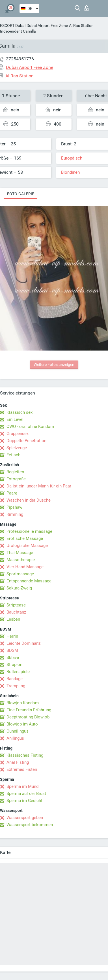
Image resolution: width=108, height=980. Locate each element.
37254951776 (20, 59)
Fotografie (16, 479)
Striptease (16, 605)
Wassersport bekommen (30, 825)
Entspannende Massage (29, 581)
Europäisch (72, 158)
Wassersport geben (25, 818)
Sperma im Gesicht (24, 801)
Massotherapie (21, 560)
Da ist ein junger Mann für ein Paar (39, 486)
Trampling (16, 686)
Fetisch (13, 455)
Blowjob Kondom (23, 703)
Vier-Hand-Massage (25, 567)
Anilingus (15, 738)
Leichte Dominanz (23, 643)
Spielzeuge (17, 448)
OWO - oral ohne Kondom (30, 427)
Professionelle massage (29, 531)
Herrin (12, 636)
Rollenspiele (18, 672)
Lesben (13, 619)
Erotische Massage (25, 538)
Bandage (15, 679)
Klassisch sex (20, 412)
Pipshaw (14, 507)
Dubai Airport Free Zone (47, 26)
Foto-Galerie (21, 194)
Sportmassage (20, 574)
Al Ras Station (81, 26)
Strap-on (14, 665)
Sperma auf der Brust (26, 794)
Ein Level (15, 419)
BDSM (12, 650)
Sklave (13, 657)
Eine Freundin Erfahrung (29, 710)
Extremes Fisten (22, 769)
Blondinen (70, 172)
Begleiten (15, 472)
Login (87, 8)
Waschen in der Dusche (29, 500)
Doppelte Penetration (26, 441)
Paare (12, 493)
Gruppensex (18, 434)
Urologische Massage (27, 546)
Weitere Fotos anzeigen (54, 364)
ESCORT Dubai (13, 26)
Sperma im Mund (22, 786)
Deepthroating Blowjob (28, 717)
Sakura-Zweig (19, 588)
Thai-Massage (20, 553)
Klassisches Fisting (25, 755)
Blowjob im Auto (22, 724)
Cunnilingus (18, 731)
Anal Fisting (18, 762)
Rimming (15, 514)
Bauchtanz (16, 612)
